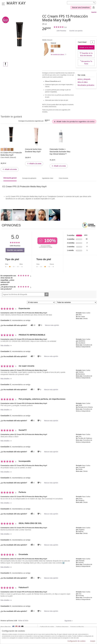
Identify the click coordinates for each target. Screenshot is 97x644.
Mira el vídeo (83, 82)
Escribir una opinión (76, 31)
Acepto (93, 641)
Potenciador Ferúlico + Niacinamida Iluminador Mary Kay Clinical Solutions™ (60, 152)
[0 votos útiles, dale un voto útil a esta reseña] (32, 545)
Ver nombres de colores (57, 55)
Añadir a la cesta (86, 47)
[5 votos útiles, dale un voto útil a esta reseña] (32, 421)
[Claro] (52, 46)
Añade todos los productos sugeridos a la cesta (75, 121)
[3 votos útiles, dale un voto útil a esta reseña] (32, 483)
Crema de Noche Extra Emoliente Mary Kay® (33, 150)
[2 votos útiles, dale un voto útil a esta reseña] (32, 452)
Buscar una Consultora (81, 7)
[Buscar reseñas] (47, 294)
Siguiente (68, 621)
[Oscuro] (59, 46)
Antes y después (84, 79)
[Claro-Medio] (56, 46)
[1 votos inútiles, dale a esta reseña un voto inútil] (39, 514)
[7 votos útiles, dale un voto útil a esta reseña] (32, 356)
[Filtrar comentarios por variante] (76, 302)
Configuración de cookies (76, 641)
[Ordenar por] (41, 302)
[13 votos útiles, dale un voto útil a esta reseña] (33, 325)
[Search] (81, 3)
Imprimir (94, 12)
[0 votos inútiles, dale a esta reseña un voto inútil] (40, 325)
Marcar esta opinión (52, 325)
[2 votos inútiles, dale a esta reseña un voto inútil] (39, 421)
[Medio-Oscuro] (21, 37)
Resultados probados (86, 85)
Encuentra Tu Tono (87, 62)
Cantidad (82, 42)
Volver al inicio (23, 621)
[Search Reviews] (25, 294)
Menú (3, 4)
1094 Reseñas (61, 31)
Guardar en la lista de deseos (86, 54)
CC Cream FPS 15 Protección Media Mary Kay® (11, 154)
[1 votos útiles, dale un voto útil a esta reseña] (32, 514)
